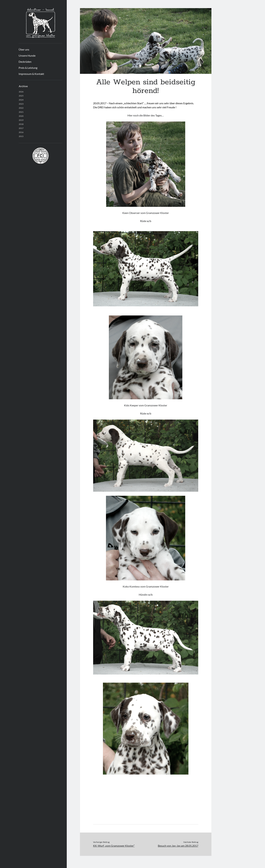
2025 (21, 96)
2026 (21, 92)
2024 (21, 100)
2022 (21, 108)
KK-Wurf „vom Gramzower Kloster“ (114, 846)
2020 (21, 116)
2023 (21, 104)
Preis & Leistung (28, 68)
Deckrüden (25, 62)
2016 (21, 132)
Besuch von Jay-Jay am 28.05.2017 (178, 846)
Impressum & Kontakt (31, 74)
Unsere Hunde (27, 56)
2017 (21, 128)
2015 (21, 136)
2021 (21, 112)
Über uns (24, 49)
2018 (21, 124)
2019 (21, 120)
